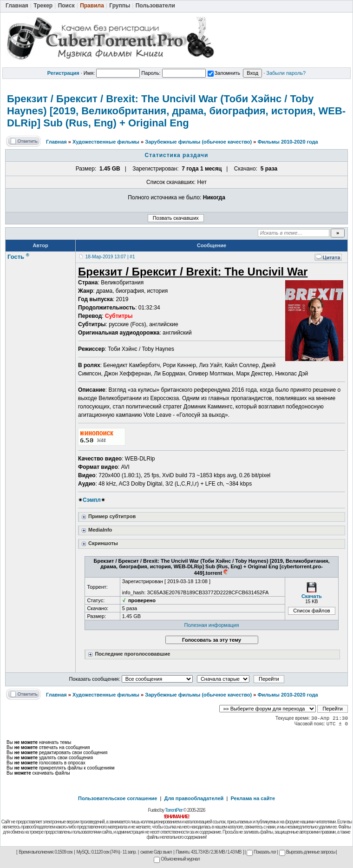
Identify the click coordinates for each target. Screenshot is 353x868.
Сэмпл (92, 500)
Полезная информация (212, 625)
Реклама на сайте (253, 798)
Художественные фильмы (106, 142)
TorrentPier (174, 810)
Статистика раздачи (177, 155)
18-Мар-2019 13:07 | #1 (110, 257)
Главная (56, 142)
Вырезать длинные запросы (307, 852)
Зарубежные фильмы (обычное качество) (198, 142)
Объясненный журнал (177, 859)
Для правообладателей (194, 798)
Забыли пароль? (286, 73)
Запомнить (224, 73)
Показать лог (261, 852)
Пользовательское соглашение (118, 798)
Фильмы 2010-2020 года (288, 142)
